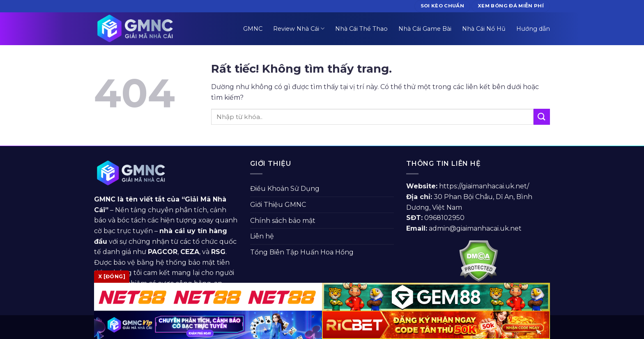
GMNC (253, 29)
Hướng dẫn (533, 29)
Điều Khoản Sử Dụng (285, 189)
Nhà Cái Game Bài (425, 29)
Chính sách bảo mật (283, 221)
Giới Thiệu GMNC (278, 205)
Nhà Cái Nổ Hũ (484, 29)
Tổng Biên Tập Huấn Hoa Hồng (302, 252)
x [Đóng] (112, 276)
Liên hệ (262, 236)
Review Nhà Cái (299, 29)
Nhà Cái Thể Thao (361, 29)
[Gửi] (542, 117)
